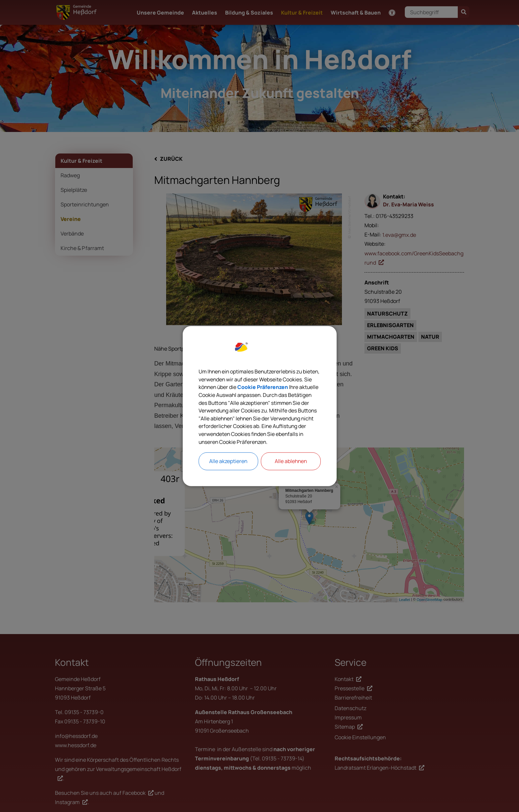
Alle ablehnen (291, 462)
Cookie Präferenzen (295, 387)
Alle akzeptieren (228, 462)
